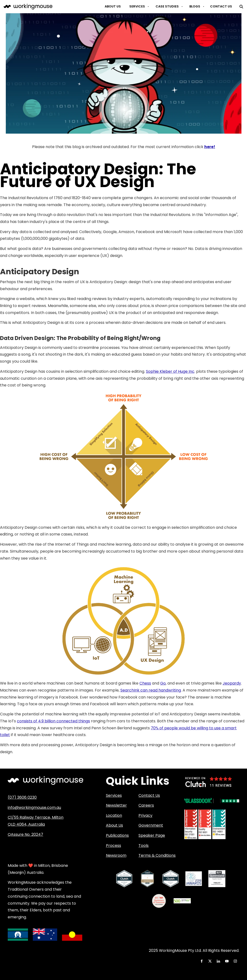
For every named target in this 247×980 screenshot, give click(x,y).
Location (114, 815)
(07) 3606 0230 (22, 797)
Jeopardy (232, 683)
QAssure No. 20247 (25, 834)
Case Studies (167, 6)
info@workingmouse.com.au (34, 807)
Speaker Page (152, 835)
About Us (113, 6)
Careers (146, 805)
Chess (145, 683)
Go (163, 683)
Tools (144, 846)
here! (210, 147)
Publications (117, 835)
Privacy (145, 815)
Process (113, 846)
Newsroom (116, 855)
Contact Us (221, 6)
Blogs (195, 6)
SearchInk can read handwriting (151, 690)
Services (137, 6)
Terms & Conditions (157, 855)
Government (151, 825)
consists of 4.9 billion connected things (53, 721)
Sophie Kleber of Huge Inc (170, 371)
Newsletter (116, 805)
